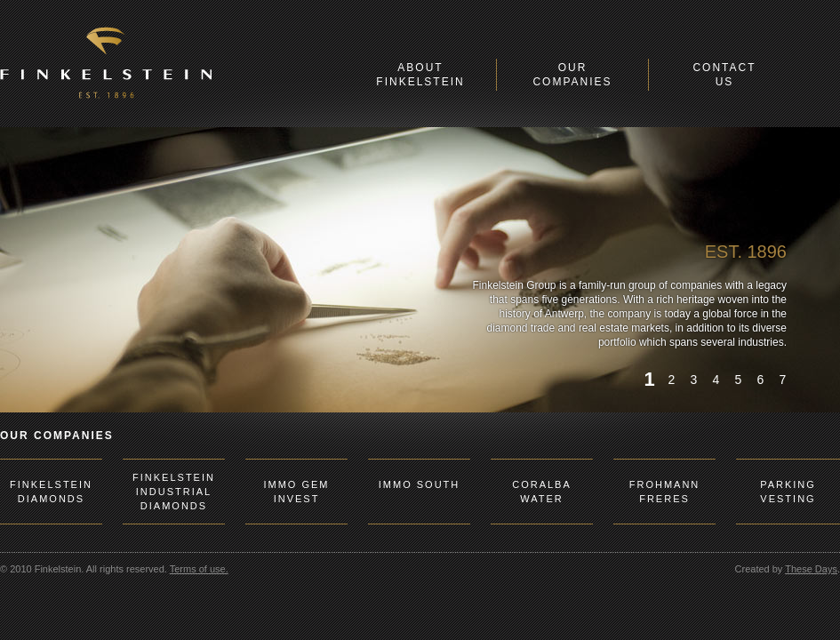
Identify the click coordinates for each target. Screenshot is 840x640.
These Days (811, 569)
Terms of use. (199, 569)
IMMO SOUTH (420, 484)
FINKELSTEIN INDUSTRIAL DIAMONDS (174, 492)
